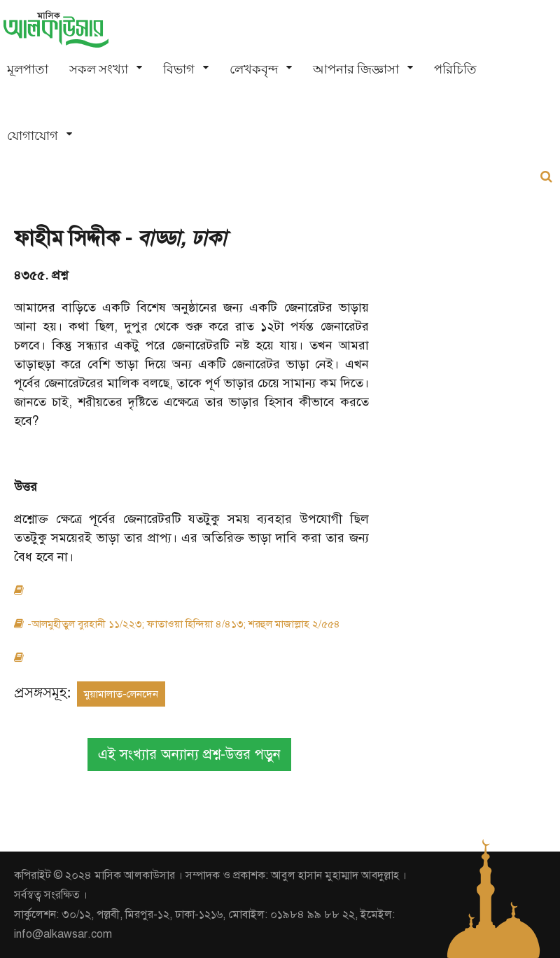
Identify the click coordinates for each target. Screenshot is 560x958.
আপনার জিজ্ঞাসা (356, 69)
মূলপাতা (28, 69)
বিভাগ (179, 69)
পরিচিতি (455, 69)
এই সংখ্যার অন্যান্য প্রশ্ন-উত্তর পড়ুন (189, 755)
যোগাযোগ (33, 136)
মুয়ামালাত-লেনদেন (121, 694)
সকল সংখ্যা (99, 69)
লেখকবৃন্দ (254, 69)
